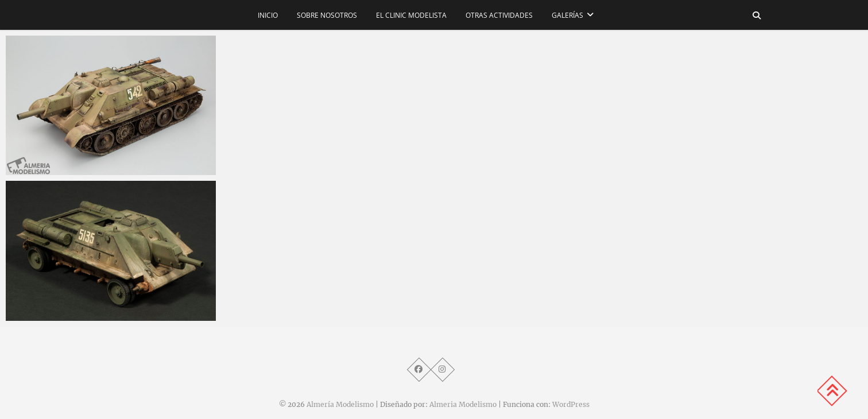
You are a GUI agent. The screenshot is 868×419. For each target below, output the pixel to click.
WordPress (571, 404)
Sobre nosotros (327, 15)
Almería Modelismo (340, 404)
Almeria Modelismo (463, 404)
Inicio (268, 15)
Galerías (567, 15)
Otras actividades (499, 15)
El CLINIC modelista (411, 15)
